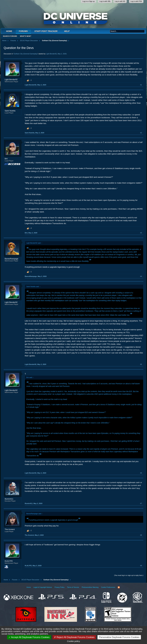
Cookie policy (73, 641)
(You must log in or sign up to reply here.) (129, 575)
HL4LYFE (9, 561)
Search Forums (10, 36)
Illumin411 (9, 499)
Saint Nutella (10, 111)
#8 (141, 535)
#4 (141, 276)
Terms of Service (73, 587)
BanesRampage (11, 259)
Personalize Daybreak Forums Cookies (119, 637)
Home (9, 31)
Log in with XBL (105, 1)
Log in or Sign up (89, 1)
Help (67, 31)
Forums (23, 31)
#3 (141, 233)
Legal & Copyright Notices (43, 587)
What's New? (26, 36)
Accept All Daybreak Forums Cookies (29, 637)
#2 (141, 133)
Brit (6, 159)
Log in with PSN (136, 1)
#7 (141, 503)
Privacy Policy (60, 587)
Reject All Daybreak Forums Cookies (74, 637)
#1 (141, 85)
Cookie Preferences (108, 587)
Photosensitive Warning (90, 587)
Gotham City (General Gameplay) (26, 54)
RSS (119, 587)
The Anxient (10, 529)
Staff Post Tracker (46, 31)
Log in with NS (120, 1)
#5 (141, 364)
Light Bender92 (51, 54)
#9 (141, 566)
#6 (141, 473)
